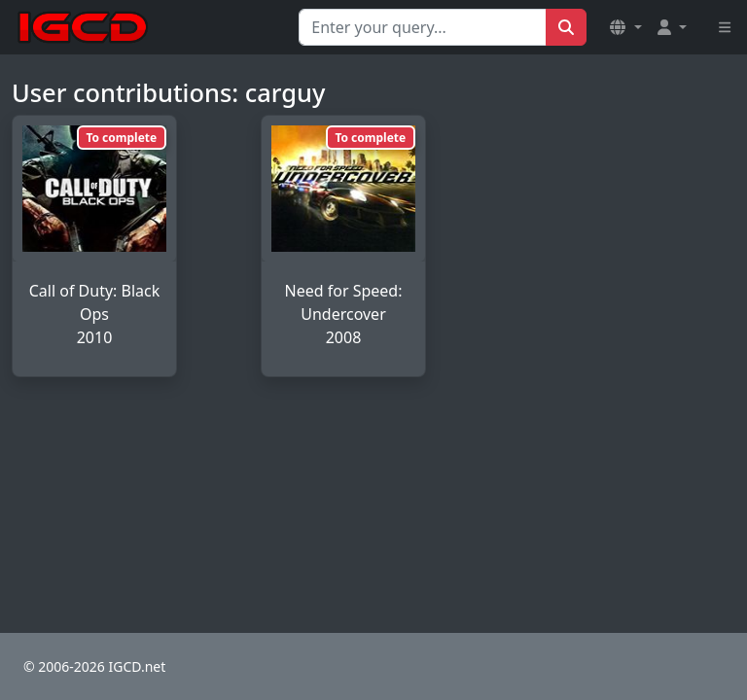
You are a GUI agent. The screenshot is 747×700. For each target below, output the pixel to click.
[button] (625, 27)
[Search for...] (423, 27)
